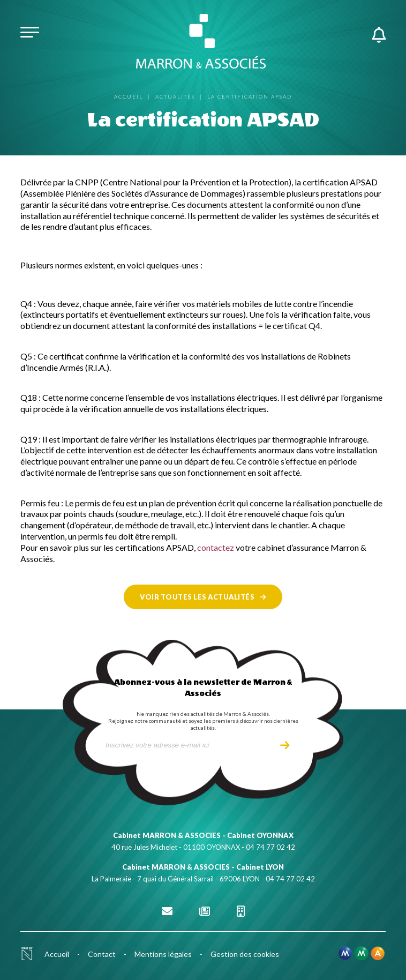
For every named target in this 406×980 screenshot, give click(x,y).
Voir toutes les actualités (197, 597)
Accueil (129, 97)
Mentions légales (163, 954)
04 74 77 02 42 (270, 847)
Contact (102, 954)
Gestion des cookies (245, 954)
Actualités (175, 97)
